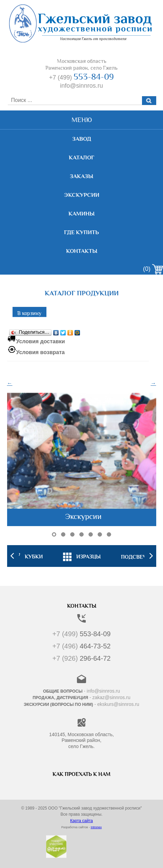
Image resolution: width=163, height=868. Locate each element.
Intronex (96, 827)
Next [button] (151, 556)
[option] (82, 556)
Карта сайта (81, 821)
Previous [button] (12, 556)
